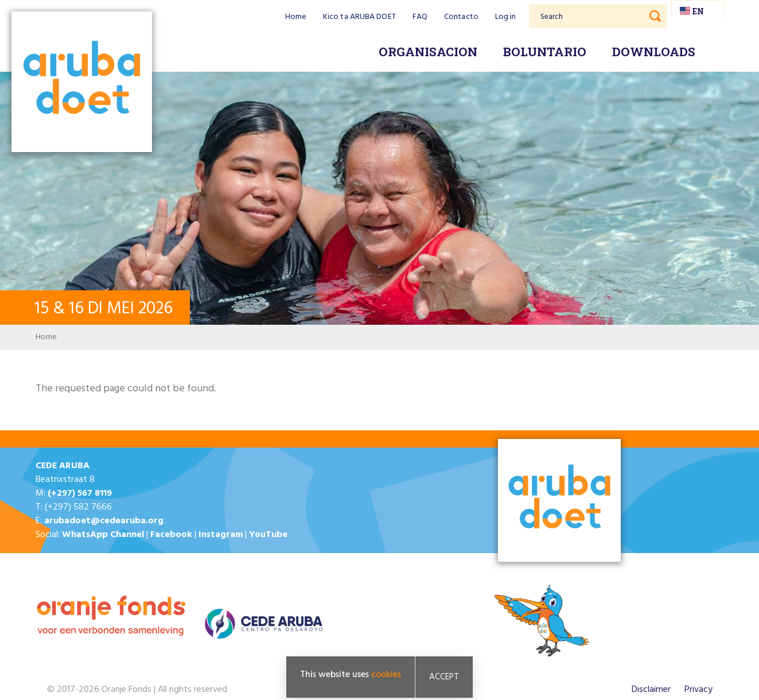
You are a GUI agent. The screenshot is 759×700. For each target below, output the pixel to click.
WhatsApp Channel (103, 535)
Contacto (461, 17)
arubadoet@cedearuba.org (104, 521)
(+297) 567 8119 (80, 493)
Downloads (654, 52)
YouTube (268, 535)
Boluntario (545, 52)
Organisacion (428, 52)
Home (296, 17)
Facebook (171, 535)
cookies (386, 675)
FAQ (420, 17)
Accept (444, 677)
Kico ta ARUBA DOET (359, 17)
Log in (506, 17)
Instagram (221, 535)
